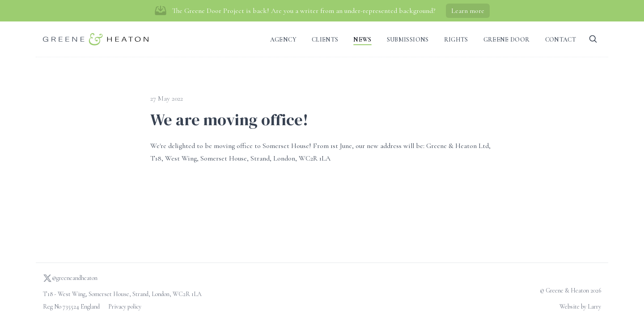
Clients (325, 40)
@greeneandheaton (70, 278)
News (362, 40)
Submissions (408, 40)
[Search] (593, 39)
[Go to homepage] (96, 39)
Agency (283, 40)
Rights (456, 40)
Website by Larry (580, 307)
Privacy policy (125, 307)
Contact (561, 40)
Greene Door (507, 40)
